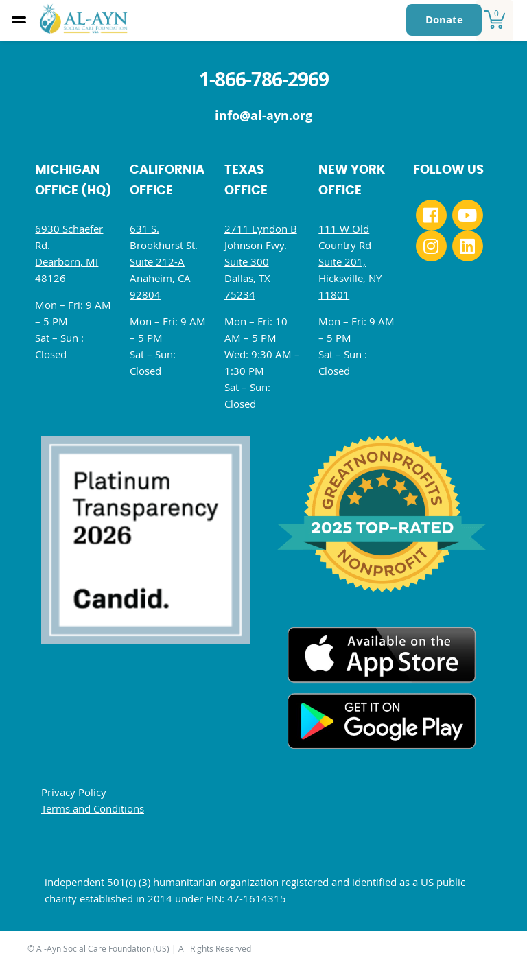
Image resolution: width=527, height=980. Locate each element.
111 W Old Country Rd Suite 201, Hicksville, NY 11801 (350, 261)
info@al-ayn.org (263, 116)
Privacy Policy (74, 792)
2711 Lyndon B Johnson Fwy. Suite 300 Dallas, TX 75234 (261, 261)
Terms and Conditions (93, 808)
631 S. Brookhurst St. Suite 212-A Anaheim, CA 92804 (164, 261)
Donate (444, 20)
